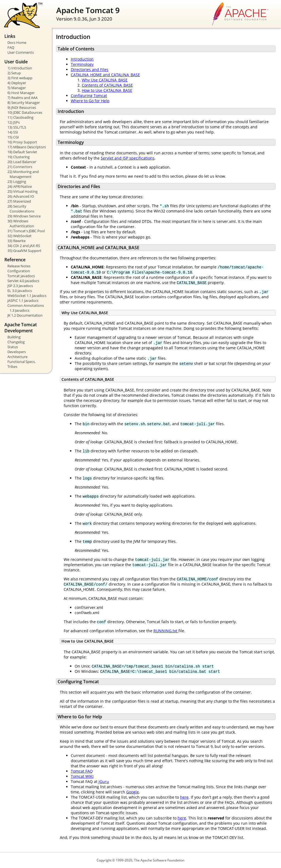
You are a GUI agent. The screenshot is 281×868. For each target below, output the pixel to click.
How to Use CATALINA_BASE (107, 90)
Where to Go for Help (90, 101)
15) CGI (13, 137)
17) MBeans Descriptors (27, 147)
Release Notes (19, 266)
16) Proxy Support (22, 142)
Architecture (17, 357)
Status (13, 347)
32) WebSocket (19, 236)
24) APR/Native (20, 186)
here (184, 797)
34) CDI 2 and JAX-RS (24, 246)
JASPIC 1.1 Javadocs (23, 300)
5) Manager (17, 88)
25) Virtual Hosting (23, 191)
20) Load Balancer (22, 162)
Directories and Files (90, 70)
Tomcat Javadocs (21, 276)
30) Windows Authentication (21, 223)
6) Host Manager (21, 93)
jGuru (104, 782)
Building (14, 337)
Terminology (82, 64)
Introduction (82, 59)
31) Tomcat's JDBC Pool (26, 231)
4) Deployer (17, 83)
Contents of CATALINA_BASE (107, 85)
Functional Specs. (22, 362)
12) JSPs (14, 122)
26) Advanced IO (21, 196)
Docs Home (17, 42)
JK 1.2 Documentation (25, 315)
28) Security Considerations (21, 209)
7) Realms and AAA (23, 98)
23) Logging (17, 181)
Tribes (12, 367)
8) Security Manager (24, 103)
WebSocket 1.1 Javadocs (27, 296)
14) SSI (13, 132)
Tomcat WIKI (82, 776)
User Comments (21, 52)
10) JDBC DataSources (25, 112)
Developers (17, 352)
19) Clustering (19, 157)
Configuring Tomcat (89, 96)
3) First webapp (20, 78)
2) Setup (14, 73)
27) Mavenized (19, 201)
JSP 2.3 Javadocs (20, 286)
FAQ (11, 47)
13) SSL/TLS (17, 127)
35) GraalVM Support (24, 251)
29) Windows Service (24, 216)
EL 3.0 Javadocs (20, 291)
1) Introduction (20, 68)
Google (133, 792)
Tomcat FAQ (82, 771)
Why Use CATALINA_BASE (105, 80)
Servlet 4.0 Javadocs (23, 281)
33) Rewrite (16, 241)
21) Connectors (20, 167)
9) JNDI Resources (22, 107)
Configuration (19, 271)
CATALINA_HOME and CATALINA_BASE (105, 75)
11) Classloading (20, 117)
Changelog (16, 342)
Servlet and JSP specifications (128, 158)
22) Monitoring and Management (23, 174)
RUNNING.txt (166, 631)
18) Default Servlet (22, 152)
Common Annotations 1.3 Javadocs (26, 308)
